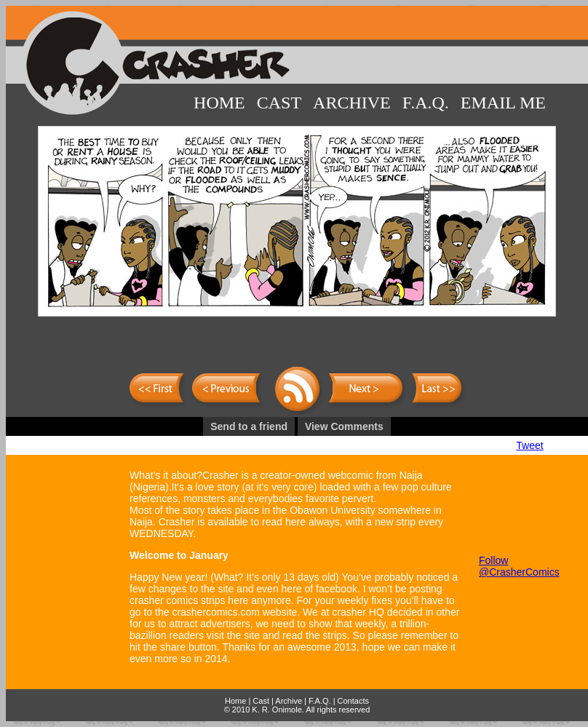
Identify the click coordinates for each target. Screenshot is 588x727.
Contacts (353, 701)
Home (219, 103)
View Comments (344, 426)
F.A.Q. (426, 103)
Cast (279, 103)
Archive (352, 103)
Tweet (529, 445)
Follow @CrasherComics (519, 566)
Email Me (503, 103)
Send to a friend (249, 426)
